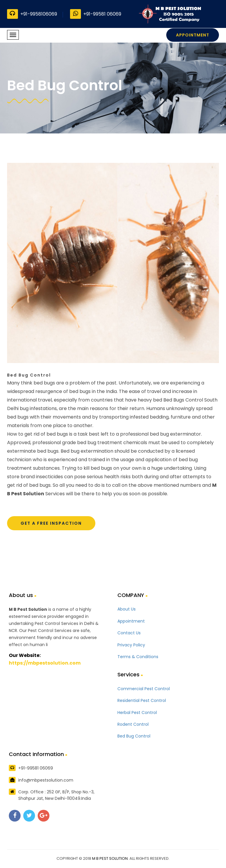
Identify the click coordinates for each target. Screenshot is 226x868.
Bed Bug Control (134, 736)
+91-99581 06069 (96, 14)
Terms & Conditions (138, 657)
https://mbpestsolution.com (45, 663)
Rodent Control (133, 724)
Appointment (193, 35)
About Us (127, 609)
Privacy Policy (131, 645)
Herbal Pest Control (137, 713)
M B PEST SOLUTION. (110, 858)
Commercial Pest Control (144, 689)
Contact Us (129, 633)
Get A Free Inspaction (51, 523)
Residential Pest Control (142, 700)
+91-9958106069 (32, 14)
